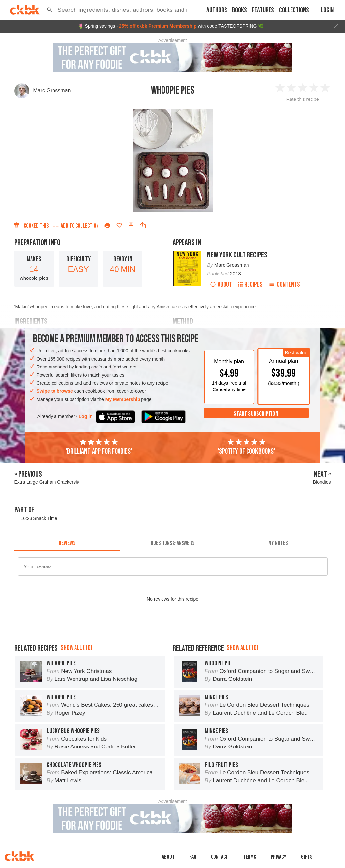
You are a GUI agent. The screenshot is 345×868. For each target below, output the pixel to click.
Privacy (279, 857)
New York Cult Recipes (237, 255)
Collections (294, 10)
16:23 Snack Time (39, 518)
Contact (220, 857)
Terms (249, 857)
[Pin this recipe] (131, 225)
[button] (49, 10)
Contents (284, 285)
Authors (217, 10)
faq (193, 857)
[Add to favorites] (119, 225)
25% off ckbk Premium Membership (158, 26)
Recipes (250, 285)
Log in (86, 416)
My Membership (123, 399)
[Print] (107, 225)
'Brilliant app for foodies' (99, 447)
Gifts (307, 857)
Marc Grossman (52, 90)
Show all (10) (76, 648)
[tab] (67, 543)
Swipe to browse (54, 391)
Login (327, 10)
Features (263, 10)
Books (239, 10)
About (221, 285)
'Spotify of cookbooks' (246, 447)
